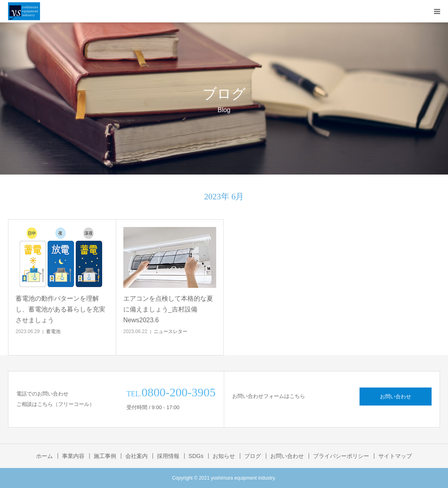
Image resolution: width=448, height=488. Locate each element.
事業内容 (73, 456)
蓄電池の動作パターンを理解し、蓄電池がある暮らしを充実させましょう (60, 309)
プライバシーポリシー (341, 456)
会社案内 (137, 456)
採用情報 (168, 456)
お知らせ (224, 456)
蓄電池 (53, 331)
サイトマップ (395, 456)
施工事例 (105, 456)
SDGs (196, 456)
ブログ (253, 456)
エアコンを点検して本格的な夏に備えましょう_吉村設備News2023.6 (168, 309)
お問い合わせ (396, 397)
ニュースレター (171, 331)
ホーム (44, 456)
